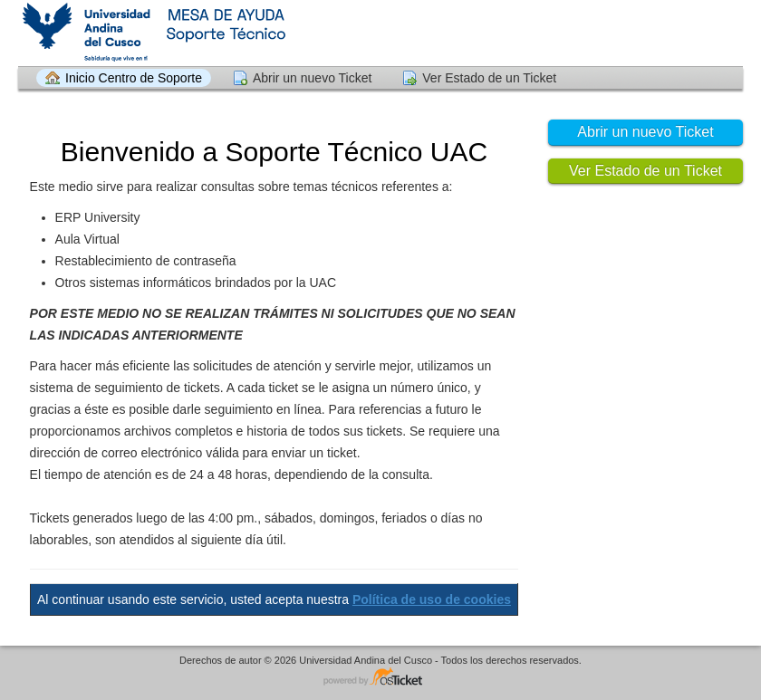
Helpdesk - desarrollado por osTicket (380, 678)
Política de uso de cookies (432, 599)
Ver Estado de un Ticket (489, 78)
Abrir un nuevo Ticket (313, 78)
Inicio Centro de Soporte (134, 78)
